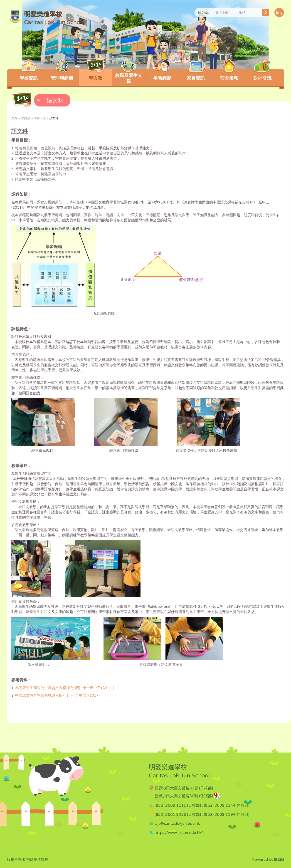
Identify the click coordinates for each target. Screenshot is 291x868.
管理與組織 (62, 75)
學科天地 (40, 118)
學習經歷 (162, 75)
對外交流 (263, 75)
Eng (279, 12)
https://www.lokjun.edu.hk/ (179, 833)
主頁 (14, 118)
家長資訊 (196, 75)
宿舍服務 (229, 75)
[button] (53, 101)
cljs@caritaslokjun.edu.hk (177, 824)
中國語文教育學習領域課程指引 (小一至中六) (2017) (57, 695)
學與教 (95, 75)
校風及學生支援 (129, 77)
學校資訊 (28, 75)
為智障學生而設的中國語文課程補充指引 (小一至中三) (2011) (65, 688)
